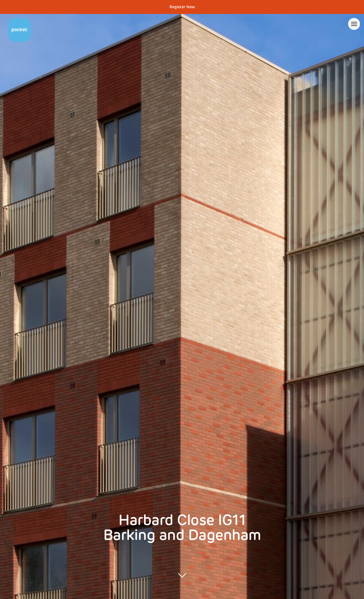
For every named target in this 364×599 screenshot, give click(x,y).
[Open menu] (354, 24)
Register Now (182, 7)
